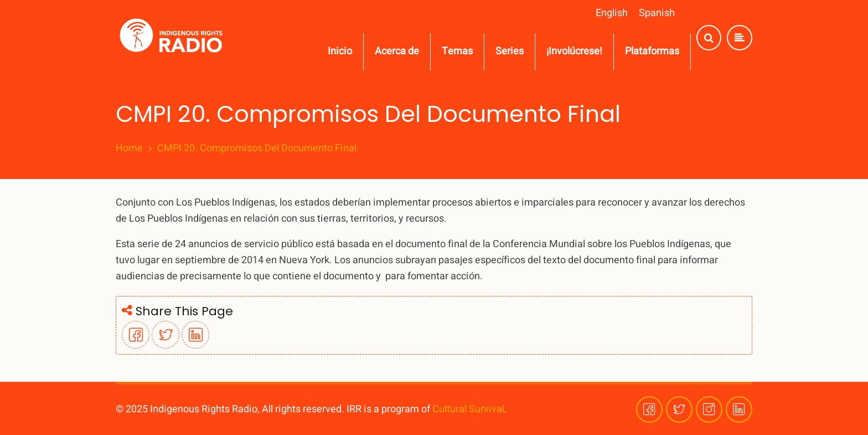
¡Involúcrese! (574, 51)
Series (510, 51)
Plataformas (652, 51)
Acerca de (397, 51)
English (612, 13)
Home (129, 149)
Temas (457, 51)
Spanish (657, 13)
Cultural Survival (468, 409)
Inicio (340, 51)
